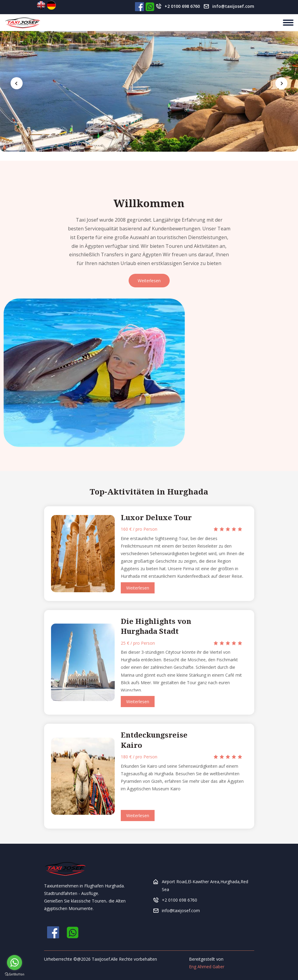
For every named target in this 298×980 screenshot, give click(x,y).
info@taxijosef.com (233, 6)
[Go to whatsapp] (14, 963)
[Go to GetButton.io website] (14, 974)
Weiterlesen (149, 281)
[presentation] (17, 83)
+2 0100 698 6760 (182, 6)
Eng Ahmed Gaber (207, 967)
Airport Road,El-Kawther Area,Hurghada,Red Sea (205, 885)
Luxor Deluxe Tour (156, 517)
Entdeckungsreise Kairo (154, 740)
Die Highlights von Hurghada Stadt (156, 626)
